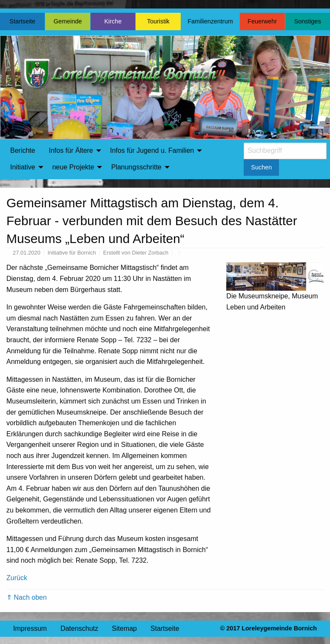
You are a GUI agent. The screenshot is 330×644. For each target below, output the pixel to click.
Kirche (113, 21)
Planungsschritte (136, 167)
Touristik (158, 21)
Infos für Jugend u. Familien (152, 150)
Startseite (22, 21)
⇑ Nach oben (27, 597)
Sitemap (124, 628)
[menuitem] (23, 151)
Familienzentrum (210, 21)
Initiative (23, 167)
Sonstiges (308, 21)
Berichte (23, 150)
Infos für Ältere (71, 150)
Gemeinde (68, 21)
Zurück (17, 578)
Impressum (30, 628)
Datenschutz (79, 628)
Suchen (261, 167)
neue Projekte (73, 167)
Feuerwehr (262, 21)
